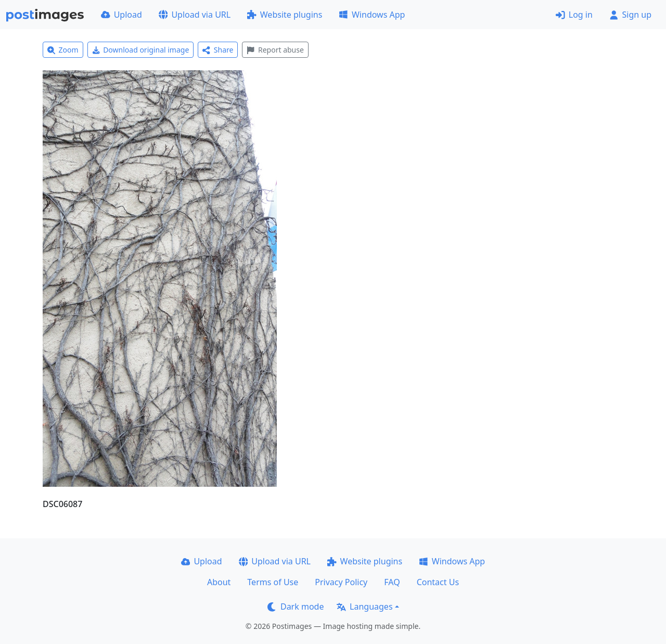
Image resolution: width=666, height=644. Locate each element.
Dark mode (296, 607)
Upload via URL (195, 15)
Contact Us (438, 582)
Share (218, 50)
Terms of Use (273, 582)
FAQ (392, 582)
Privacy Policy (341, 582)
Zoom (63, 50)
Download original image (141, 50)
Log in (574, 15)
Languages (364, 607)
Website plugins (285, 15)
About (219, 582)
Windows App (372, 15)
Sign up (630, 15)
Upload (121, 15)
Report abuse (275, 50)
